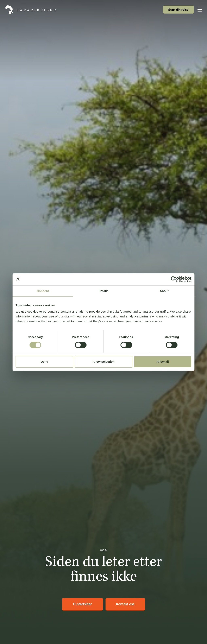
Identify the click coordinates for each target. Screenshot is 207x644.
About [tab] (164, 291)
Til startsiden (82, 604)
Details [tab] (103, 291)
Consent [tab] (43, 291)
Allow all (163, 362)
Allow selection (103, 362)
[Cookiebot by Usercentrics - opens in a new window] (174, 279)
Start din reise (178, 10)
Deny (44, 362)
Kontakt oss (125, 604)
